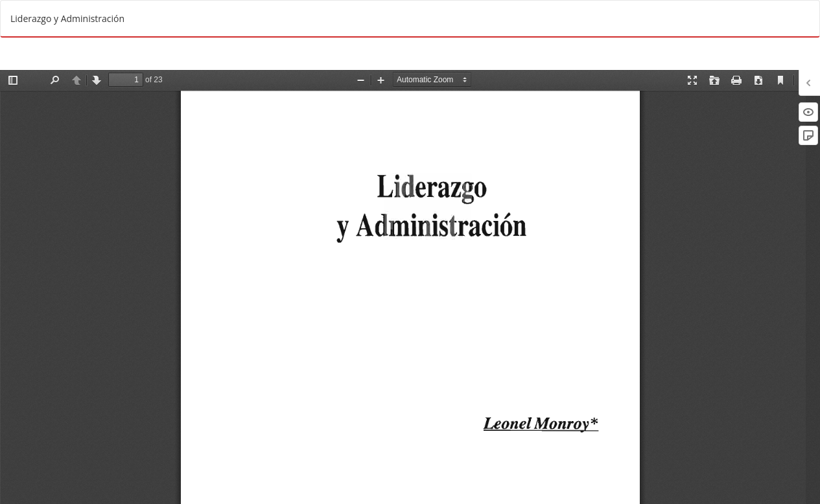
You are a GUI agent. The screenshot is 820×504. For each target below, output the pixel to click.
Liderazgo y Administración (67, 18)
